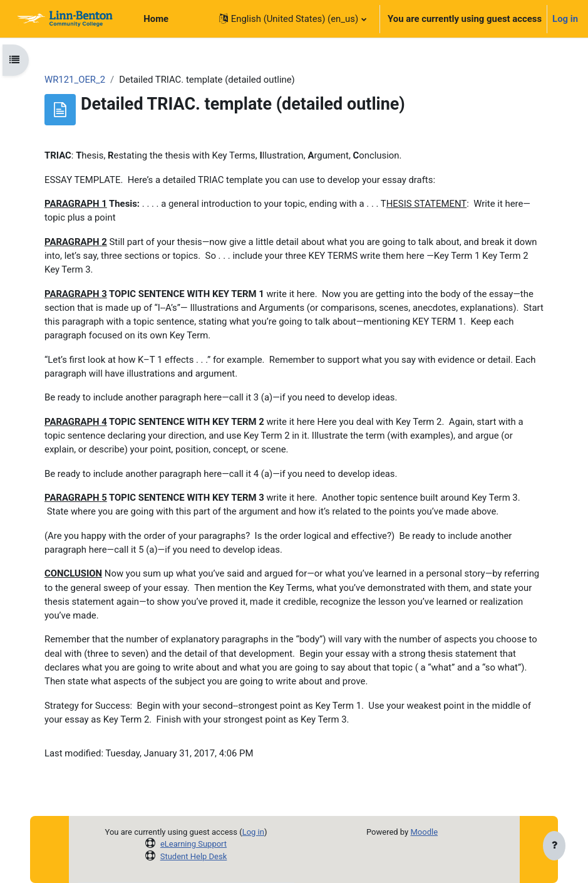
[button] (292, 19)
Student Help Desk (194, 856)
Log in (565, 19)
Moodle (424, 832)
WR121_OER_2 (75, 80)
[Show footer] (554, 847)
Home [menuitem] (156, 19)
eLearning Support (193, 844)
